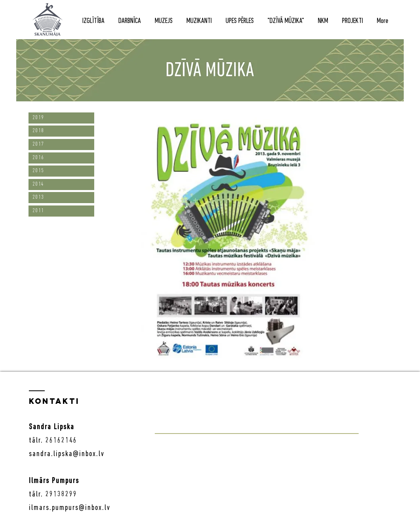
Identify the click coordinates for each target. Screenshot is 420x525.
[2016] (61, 158)
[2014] (61, 185)
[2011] (61, 211)
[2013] (61, 198)
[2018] (61, 131)
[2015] (61, 171)
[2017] (61, 145)
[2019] (61, 118)
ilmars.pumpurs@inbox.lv (70, 508)
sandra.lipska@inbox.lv (67, 454)
